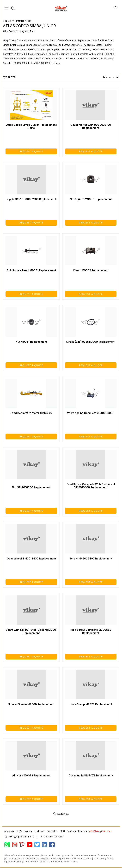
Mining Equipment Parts (17, 21)
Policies (28, 831)
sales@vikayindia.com (100, 831)
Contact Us (53, 831)
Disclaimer (39, 831)
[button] (110, 77)
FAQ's (19, 831)
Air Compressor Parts (52, 837)
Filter (9, 77)
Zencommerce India (68, 861)
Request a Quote (31, 151)
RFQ (63, 831)
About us (9, 831)
